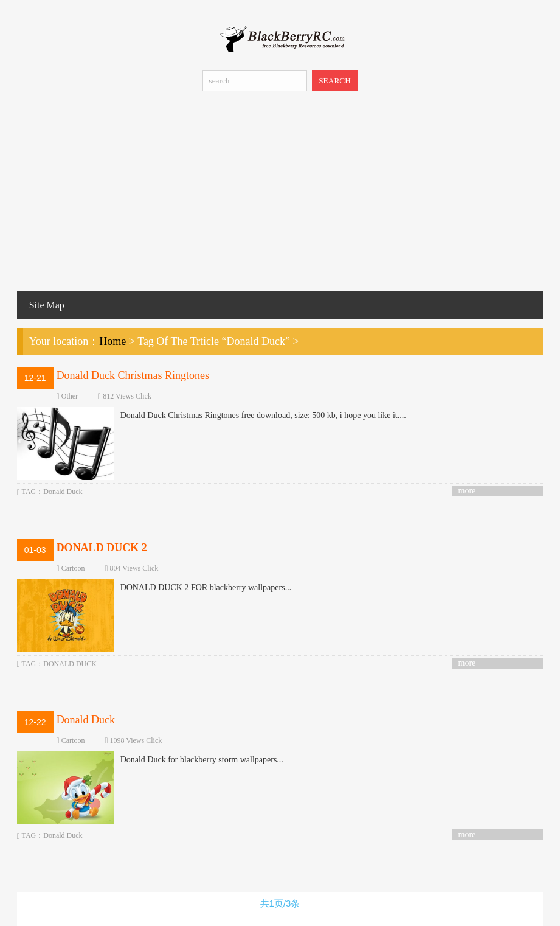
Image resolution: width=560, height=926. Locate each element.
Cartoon (73, 568)
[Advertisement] (280, 200)
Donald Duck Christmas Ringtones (133, 375)
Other (70, 396)
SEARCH (335, 81)
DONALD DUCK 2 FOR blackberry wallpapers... (154, 588)
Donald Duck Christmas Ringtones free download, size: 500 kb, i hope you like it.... (212, 416)
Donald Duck (86, 720)
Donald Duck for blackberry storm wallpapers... (150, 760)
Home (112, 341)
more (467, 491)
